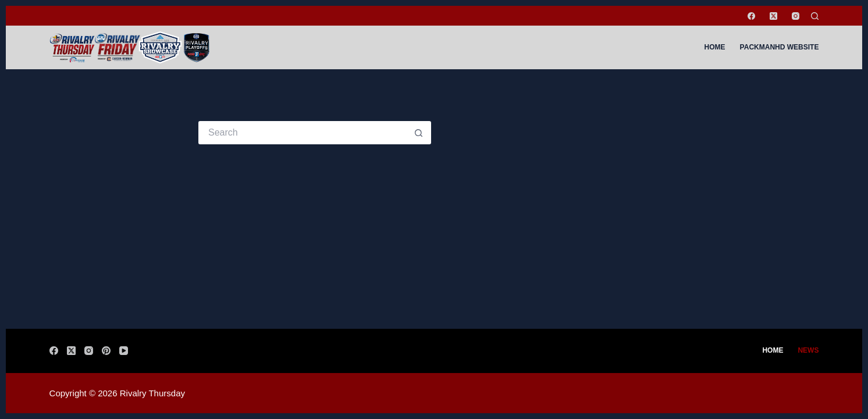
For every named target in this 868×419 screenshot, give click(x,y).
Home (715, 47)
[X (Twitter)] (773, 16)
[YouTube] (124, 351)
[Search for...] (303, 133)
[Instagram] (796, 16)
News (808, 350)
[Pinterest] (106, 351)
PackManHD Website (780, 47)
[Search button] (419, 133)
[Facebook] (751, 16)
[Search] (815, 16)
